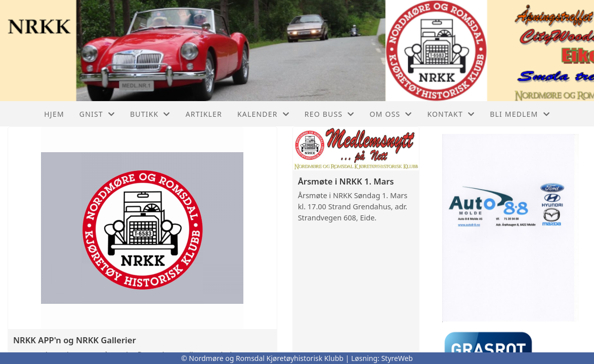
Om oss (391, 114)
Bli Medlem (520, 114)
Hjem (54, 114)
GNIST (97, 114)
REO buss (330, 114)
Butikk (150, 114)
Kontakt (451, 114)
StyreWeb (397, 358)
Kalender (263, 114)
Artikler (204, 114)
